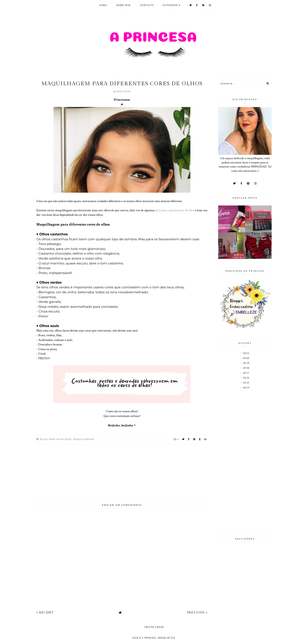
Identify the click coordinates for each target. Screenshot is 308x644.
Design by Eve (166, 638)
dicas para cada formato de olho (175, 210)
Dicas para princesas (56, 439)
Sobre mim (124, 5)
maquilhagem (84, 439)
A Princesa (149, 638)
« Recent (45, 612)
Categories (170, 5)
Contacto (147, 5)
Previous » (197, 612)
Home (103, 5)
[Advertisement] (245, 463)
